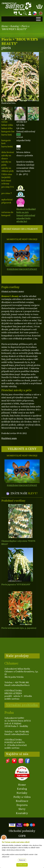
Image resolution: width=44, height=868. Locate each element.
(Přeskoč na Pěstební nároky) (13, 291)
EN (40, 13)
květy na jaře (23, 212)
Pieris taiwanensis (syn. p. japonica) (19, 628)
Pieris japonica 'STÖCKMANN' (16, 585)
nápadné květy (23, 218)
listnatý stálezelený (26, 215)
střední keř (22, 221)
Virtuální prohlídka (22, 705)
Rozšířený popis (9, 438)
